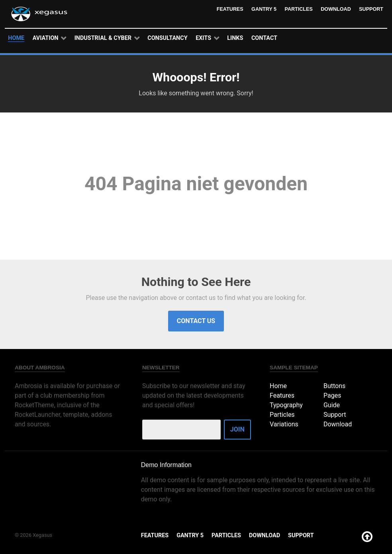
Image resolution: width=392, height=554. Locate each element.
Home (278, 386)
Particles (298, 9)
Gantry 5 (262, 9)
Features (228, 9)
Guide (332, 405)
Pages (332, 395)
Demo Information (166, 465)
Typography (286, 405)
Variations (284, 424)
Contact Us (196, 321)
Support (371, 9)
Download (335, 9)
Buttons (334, 386)
